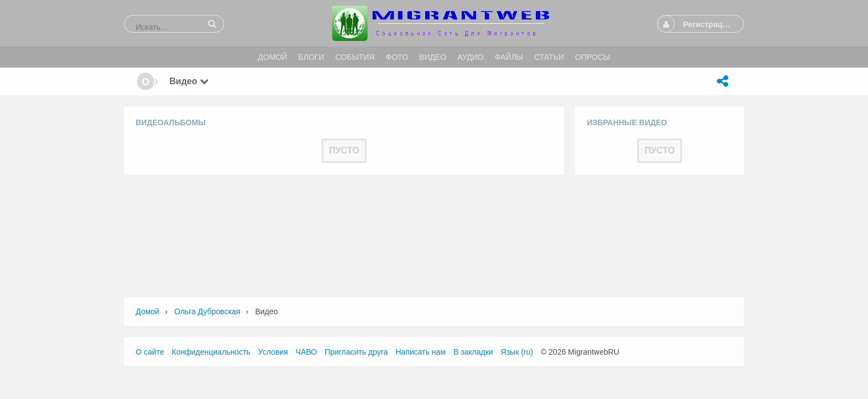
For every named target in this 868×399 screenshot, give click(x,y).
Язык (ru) (517, 352)
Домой (148, 311)
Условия (273, 352)
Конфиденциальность (211, 352)
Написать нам (421, 352)
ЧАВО (306, 352)
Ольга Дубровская (207, 311)
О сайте (150, 352)
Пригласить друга (356, 352)
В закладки (473, 352)
